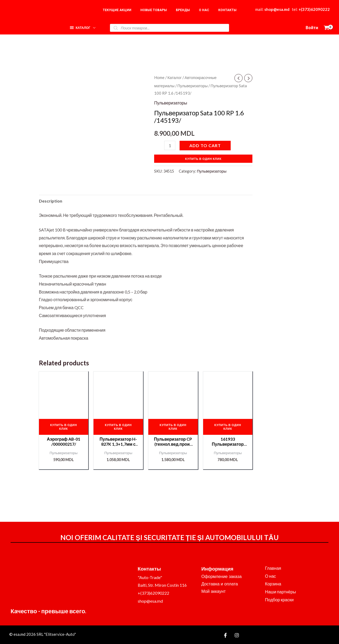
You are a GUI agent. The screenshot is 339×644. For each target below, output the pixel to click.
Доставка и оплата (220, 584)
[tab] (51, 201)
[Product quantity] (170, 145)
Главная (273, 568)
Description (51, 201)
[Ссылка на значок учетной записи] (312, 28)
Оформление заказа (221, 577)
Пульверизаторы (193, 86)
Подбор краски (279, 600)
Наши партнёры (281, 592)
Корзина (273, 584)
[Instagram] (237, 635)
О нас (271, 576)
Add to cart (205, 145)
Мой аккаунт (213, 591)
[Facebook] (225, 635)
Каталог (175, 77)
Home (159, 77)
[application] (93, 26)
